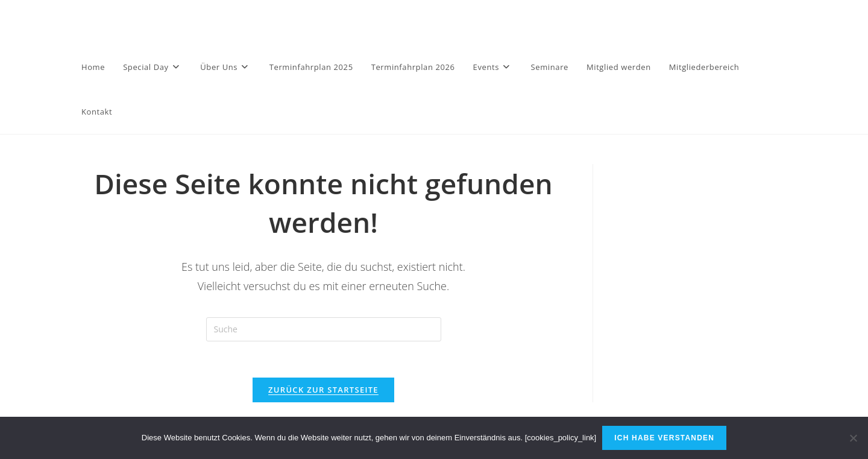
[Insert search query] (324, 329)
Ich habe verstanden (664, 438)
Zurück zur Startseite (323, 390)
